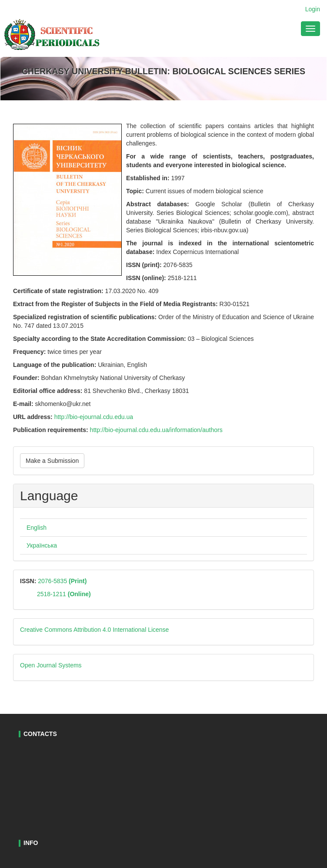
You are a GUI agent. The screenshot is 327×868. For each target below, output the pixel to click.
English (37, 528)
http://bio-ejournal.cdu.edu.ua (95, 417)
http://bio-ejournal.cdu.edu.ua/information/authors (156, 430)
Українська (42, 545)
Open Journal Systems (51, 665)
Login (313, 9)
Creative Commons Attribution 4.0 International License (94, 630)
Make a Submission (52, 461)
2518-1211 (64, 594)
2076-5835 (61, 581)
